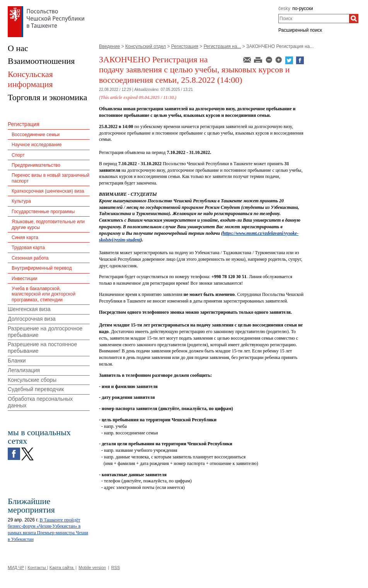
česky (284, 9)
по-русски (303, 9)
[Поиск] (354, 19)
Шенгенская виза (29, 309)
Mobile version (92, 567)
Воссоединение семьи (36, 135)
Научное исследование (37, 145)
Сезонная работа (30, 258)
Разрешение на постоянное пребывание (42, 348)
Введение (109, 46)
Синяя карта (25, 238)
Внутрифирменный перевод (42, 268)
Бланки (17, 361)
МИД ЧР (16, 567)
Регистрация (185, 46)
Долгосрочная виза (32, 319)
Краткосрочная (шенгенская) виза (48, 191)
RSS (116, 567)
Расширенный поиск (300, 30)
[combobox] (314, 19)
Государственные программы (43, 212)
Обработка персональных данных (40, 402)
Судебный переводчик (36, 389)
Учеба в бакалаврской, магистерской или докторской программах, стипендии (43, 294)
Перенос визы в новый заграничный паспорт (50, 178)
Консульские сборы (32, 380)
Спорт (18, 155)
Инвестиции (25, 279)
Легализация (24, 370)
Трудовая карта (28, 248)
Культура (21, 201)
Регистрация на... (222, 46)
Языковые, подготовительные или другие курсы (48, 224)
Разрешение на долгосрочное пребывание (45, 332)
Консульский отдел (146, 46)
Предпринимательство (36, 165)
